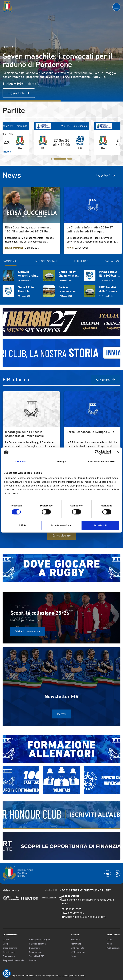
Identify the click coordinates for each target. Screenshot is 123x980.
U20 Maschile (78, 948)
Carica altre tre (62, 535)
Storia (5, 944)
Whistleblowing (78, 976)
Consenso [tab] (21, 461)
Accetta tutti (100, 525)
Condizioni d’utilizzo (25, 976)
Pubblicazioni (113, 948)
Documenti (34, 948)
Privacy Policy (42, 976)
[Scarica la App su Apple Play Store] (108, 873)
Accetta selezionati (61, 525)
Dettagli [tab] (61, 461)
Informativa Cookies (60, 976)
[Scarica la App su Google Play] (117, 873)
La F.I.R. (6, 940)
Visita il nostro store (28, 631)
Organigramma (10, 948)
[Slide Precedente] (4, 47)
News (74, 956)
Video (109, 944)
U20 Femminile (78, 952)
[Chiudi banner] (118, 452)
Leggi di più (106, 175)
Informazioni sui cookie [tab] (102, 461)
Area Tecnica (9, 952)
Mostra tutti (53, 890)
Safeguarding (36, 952)
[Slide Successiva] (13, 47)
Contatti (33, 960)
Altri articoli (106, 380)
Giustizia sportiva (37, 944)
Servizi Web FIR (37, 956)
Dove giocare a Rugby (39, 940)
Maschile (75, 940)
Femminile (76, 944)
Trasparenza (9, 956)
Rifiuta (23, 525)
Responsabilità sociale (13, 960)
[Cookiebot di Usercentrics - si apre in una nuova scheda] (97, 452)
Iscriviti (61, 714)
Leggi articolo (19, 93)
